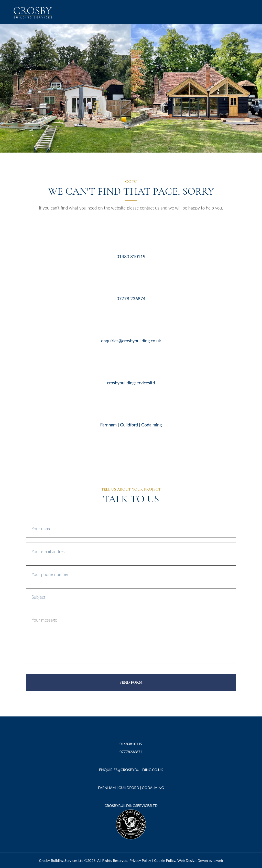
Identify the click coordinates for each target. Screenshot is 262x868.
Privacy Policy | (141, 860)
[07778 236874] (131, 282)
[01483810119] (131, 732)
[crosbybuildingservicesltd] (131, 366)
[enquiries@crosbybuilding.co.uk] (131, 324)
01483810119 (131, 744)
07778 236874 (131, 299)
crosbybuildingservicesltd (131, 383)
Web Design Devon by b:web (200, 860)
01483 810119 (131, 257)
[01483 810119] (131, 240)
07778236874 (131, 752)
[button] (247, 12)
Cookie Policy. (165, 860)
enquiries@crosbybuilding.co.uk (131, 341)
